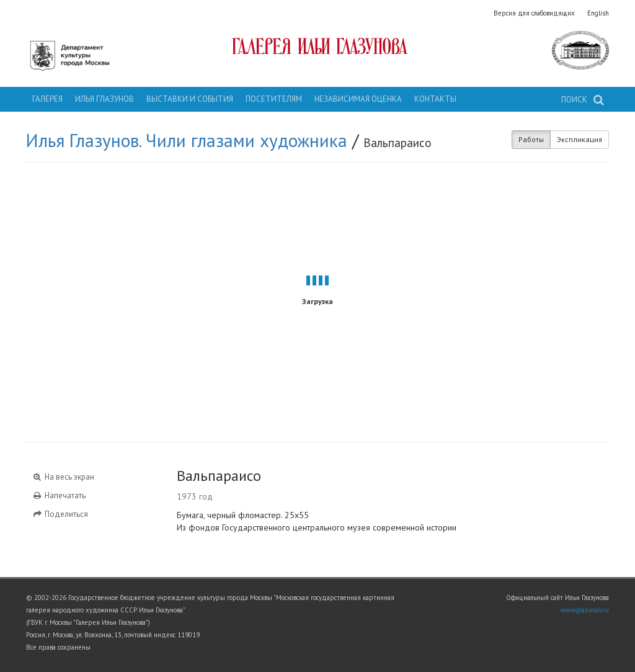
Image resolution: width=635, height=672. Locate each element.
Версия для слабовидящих (534, 13)
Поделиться (60, 514)
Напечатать (59, 495)
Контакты (435, 99)
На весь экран (63, 477)
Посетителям (274, 99)
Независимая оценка (358, 99)
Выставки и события (190, 99)
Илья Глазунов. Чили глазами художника (187, 140)
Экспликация (579, 139)
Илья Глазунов (104, 99)
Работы (531, 139)
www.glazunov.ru (585, 610)
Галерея (47, 99)
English (598, 13)
